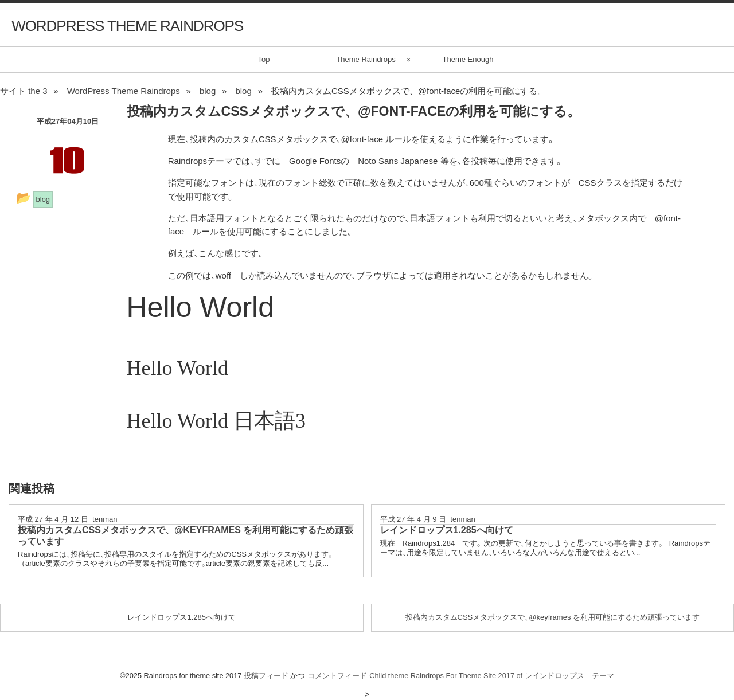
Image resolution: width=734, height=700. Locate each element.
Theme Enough (468, 59)
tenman (105, 519)
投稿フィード (266, 676)
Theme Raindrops (366, 59)
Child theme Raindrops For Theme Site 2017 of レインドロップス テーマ (492, 676)
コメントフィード (337, 676)
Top (264, 59)
